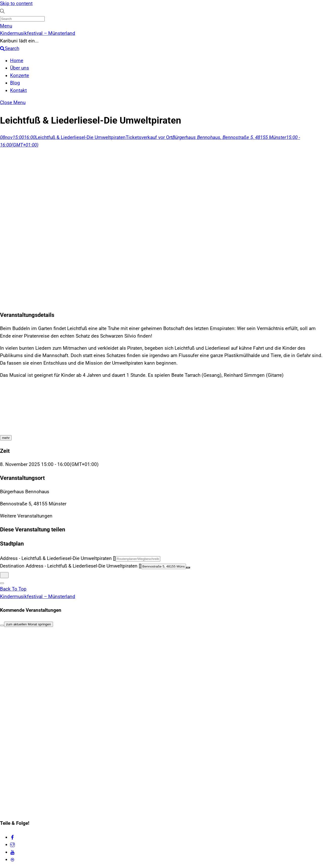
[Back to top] (13, 589)
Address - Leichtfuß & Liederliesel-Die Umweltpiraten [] (58, 558)
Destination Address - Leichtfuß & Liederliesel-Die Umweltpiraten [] (71, 566)
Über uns (20, 68)
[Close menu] (13, 103)
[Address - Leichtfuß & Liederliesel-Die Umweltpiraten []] (138, 559)
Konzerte (20, 76)
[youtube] (12, 852)
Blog (15, 83)
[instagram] (12, 844)
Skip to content (16, 4)
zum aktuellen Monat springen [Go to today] (29, 624)
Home (17, 61)
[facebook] (12, 837)
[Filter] (2, 625)
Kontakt (18, 90)
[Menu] (6, 26)
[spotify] (12, 859)
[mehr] (6, 438)
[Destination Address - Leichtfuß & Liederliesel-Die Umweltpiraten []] (164, 566)
